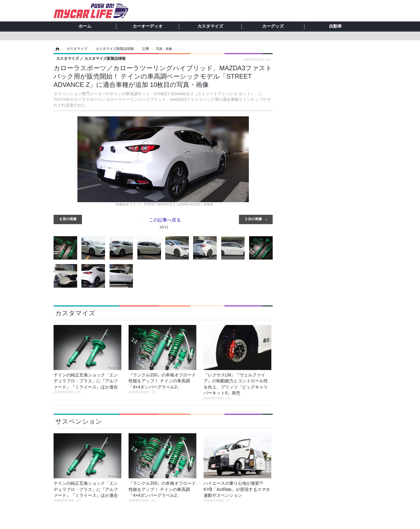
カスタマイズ (210, 26)
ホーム (85, 26)
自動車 (335, 26)
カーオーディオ (148, 26)
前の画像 (70, 219)
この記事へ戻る (165, 224)
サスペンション (79, 421)
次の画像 (255, 219)
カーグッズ (273, 26)
